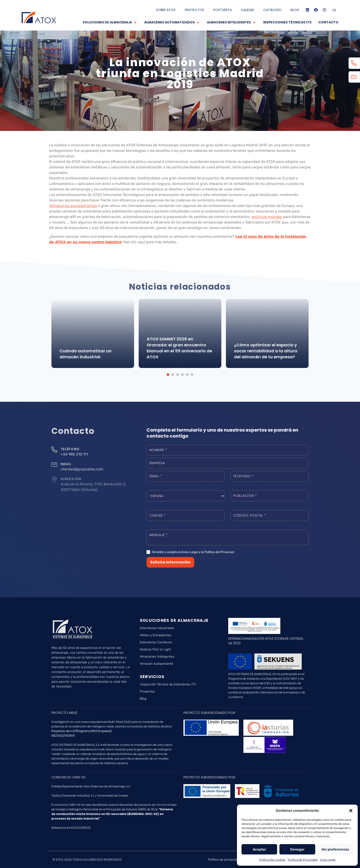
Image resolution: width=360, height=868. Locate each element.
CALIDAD (247, 10)
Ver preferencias (335, 849)
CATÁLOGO (272, 10)
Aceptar (259, 849)
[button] (351, 811)
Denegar (297, 849)
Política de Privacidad (303, 860)
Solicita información (170, 562)
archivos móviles (267, 217)
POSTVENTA (222, 10)
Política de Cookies (272, 860)
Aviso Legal (328, 860)
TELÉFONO (70, 449)
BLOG (295, 10)
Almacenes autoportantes (73, 206)
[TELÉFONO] (54, 450)
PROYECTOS (194, 10)
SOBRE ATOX (166, 10)
